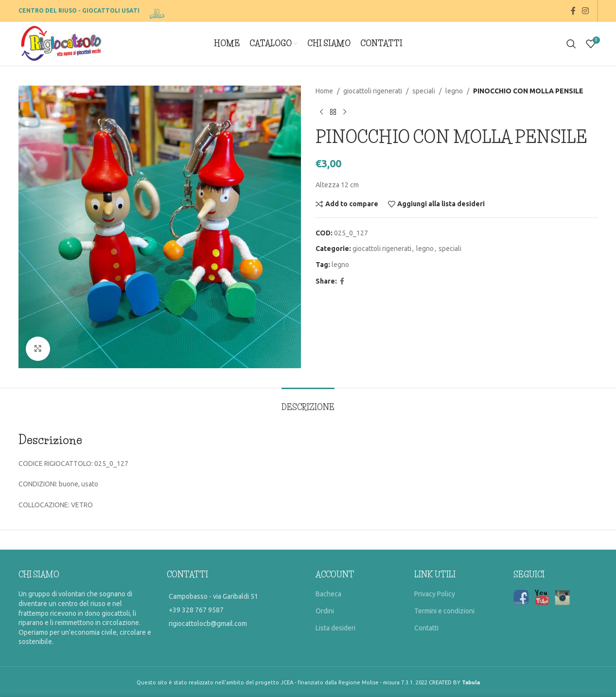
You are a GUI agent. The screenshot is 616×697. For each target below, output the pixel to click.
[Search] (571, 44)
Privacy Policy (435, 594)
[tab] (308, 402)
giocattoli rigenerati (373, 91)
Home (324, 91)
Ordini (325, 611)
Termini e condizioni (444, 611)
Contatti (426, 628)
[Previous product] (321, 112)
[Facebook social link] (573, 11)
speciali (424, 91)
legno (454, 91)
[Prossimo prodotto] (345, 112)
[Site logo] (158, 10)
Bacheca (328, 594)
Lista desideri (335, 628)
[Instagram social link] (585, 11)
